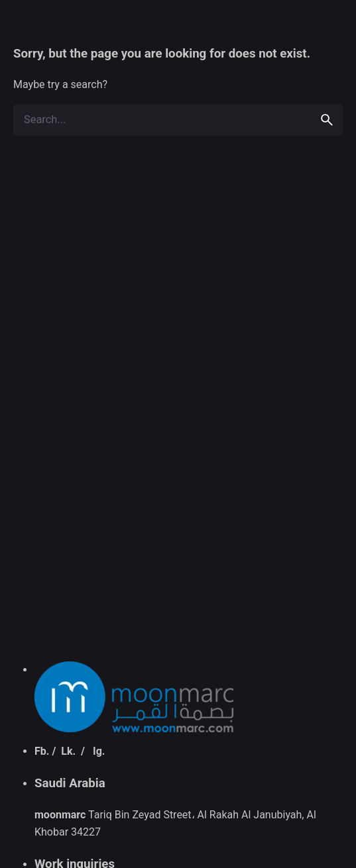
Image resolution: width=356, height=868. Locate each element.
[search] (327, 120)
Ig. (99, 751)
